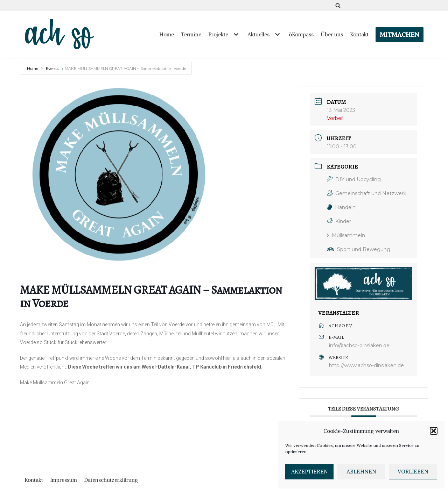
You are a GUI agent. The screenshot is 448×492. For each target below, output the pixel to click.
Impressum (64, 480)
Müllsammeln (346, 235)
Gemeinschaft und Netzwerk (367, 193)
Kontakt (359, 34)
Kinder (339, 221)
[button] (434, 431)
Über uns (332, 34)
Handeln (341, 207)
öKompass (301, 34)
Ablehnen (361, 472)
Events (52, 69)
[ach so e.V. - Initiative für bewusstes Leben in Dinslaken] (61, 35)
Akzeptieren (310, 472)
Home (167, 34)
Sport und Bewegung (359, 249)
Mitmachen (400, 34)
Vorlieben (413, 472)
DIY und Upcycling (354, 179)
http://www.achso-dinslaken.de (366, 365)
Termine (191, 34)
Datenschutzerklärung (111, 480)
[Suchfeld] (338, 5)
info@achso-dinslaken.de (359, 345)
